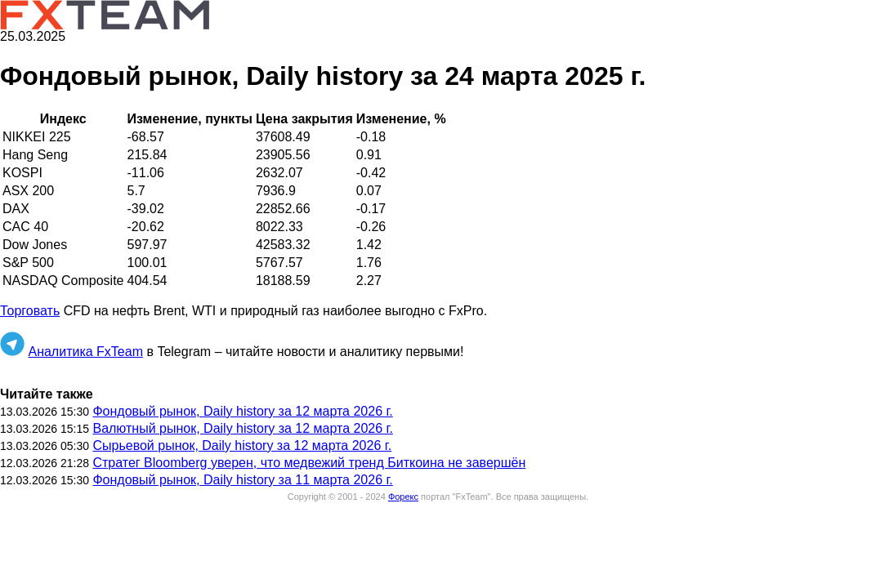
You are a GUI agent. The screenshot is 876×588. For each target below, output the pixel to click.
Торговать (30, 311)
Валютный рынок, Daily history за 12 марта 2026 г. (242, 428)
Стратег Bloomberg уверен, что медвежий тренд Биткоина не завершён (309, 463)
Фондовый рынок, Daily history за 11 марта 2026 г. (242, 480)
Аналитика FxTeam (85, 352)
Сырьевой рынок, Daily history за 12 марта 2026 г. (242, 445)
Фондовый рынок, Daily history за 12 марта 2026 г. (242, 411)
